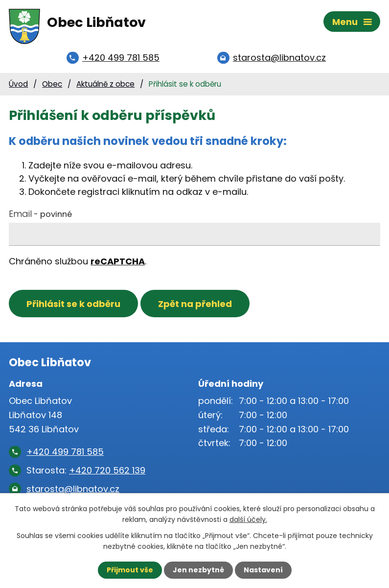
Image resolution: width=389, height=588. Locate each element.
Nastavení (263, 570)
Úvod (18, 84)
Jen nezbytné (198, 570)
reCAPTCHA (118, 261)
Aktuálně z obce (105, 84)
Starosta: (86, 470)
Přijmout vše (130, 570)
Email (40, 214)
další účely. (248, 519)
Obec (52, 84)
